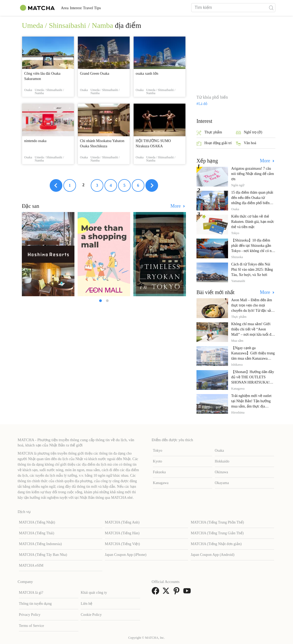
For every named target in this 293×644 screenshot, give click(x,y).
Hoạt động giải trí (214, 144)
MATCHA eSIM (31, 565)
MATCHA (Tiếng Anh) (122, 522)
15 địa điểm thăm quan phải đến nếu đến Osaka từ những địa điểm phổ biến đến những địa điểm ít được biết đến (253, 203)
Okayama (222, 483)
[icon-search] (271, 8)
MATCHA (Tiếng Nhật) (37, 522)
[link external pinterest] (178, 593)
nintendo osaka (35, 141)
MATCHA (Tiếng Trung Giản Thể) (217, 533)
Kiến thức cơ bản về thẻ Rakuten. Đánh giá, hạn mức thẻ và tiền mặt (253, 222)
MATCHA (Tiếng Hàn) (122, 533)
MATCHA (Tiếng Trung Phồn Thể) (217, 522)
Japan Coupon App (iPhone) (126, 555)
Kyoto (157, 461)
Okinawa (222, 472)
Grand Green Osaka (95, 74)
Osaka (219, 451)
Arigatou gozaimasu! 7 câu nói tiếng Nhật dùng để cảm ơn (252, 174)
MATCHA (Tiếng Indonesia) (40, 544)
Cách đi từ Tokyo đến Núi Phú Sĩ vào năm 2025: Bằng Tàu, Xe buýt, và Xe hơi (252, 270)
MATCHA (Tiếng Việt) (122, 544)
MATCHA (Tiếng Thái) (37, 533)
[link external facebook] (156, 593)
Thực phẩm (209, 133)
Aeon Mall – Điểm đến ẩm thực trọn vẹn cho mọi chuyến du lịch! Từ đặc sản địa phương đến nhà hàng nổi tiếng (252, 311)
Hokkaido (222, 461)
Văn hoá (246, 144)
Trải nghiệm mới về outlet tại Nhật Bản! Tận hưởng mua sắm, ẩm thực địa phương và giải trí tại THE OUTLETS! (252, 406)
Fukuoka (159, 472)
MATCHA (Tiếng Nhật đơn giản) (216, 544)
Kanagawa (161, 483)
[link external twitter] (167, 593)
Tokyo (158, 451)
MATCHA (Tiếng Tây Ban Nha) (43, 555)
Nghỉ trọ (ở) (249, 133)
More (176, 206)
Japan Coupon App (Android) (213, 555)
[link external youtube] (188, 593)
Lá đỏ (203, 104)
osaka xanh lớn (147, 74)
